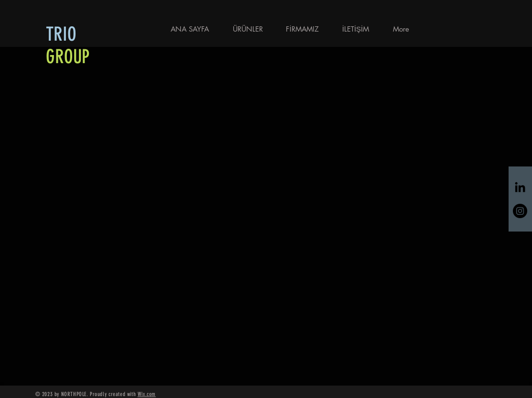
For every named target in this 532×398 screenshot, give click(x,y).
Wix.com (147, 394)
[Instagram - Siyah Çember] (520, 211)
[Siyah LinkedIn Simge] (520, 187)
